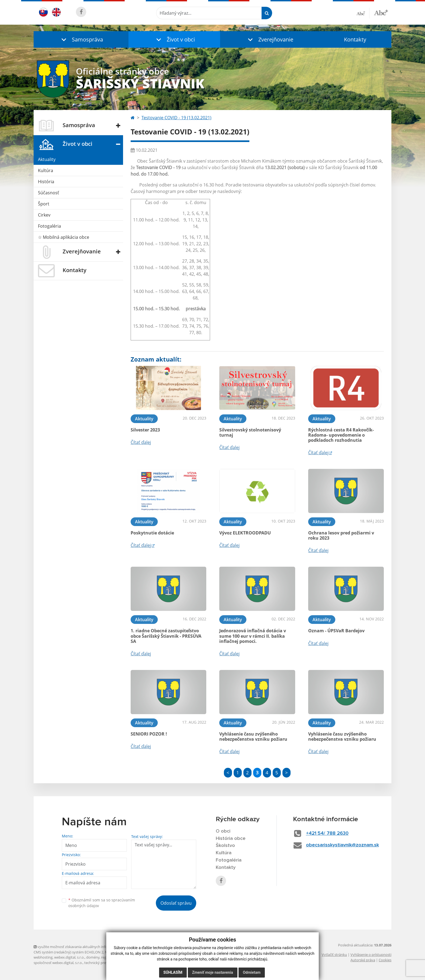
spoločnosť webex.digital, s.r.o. (58, 963)
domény (93, 957)
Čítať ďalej (141, 442)
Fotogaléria (49, 226)
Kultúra (46, 170)
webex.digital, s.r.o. (69, 957)
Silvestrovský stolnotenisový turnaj (250, 432)
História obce (231, 839)
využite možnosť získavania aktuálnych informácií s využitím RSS (87, 947)
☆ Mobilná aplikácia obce (64, 237)
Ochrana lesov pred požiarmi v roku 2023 (341, 535)
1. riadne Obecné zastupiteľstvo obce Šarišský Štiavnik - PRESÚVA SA (166, 636)
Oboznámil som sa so (102, 903)
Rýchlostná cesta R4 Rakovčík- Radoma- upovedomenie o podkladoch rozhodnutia (341, 435)
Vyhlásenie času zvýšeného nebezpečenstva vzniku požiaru (253, 736)
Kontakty (355, 39)
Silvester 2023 (145, 430)
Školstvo (225, 846)
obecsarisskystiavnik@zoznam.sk (342, 845)
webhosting (43, 957)
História (46, 182)
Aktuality (47, 159)
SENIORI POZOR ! (149, 734)
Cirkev (44, 215)
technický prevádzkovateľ (105, 963)
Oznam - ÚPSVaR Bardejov (336, 631)
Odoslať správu (176, 903)
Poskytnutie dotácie (152, 533)
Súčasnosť (49, 193)
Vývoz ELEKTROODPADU (245, 533)
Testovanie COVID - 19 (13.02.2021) (176, 118)
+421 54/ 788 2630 (327, 833)
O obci (223, 831)
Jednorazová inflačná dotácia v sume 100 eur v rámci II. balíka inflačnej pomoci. (253, 636)
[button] (81, 39)
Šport (44, 204)
